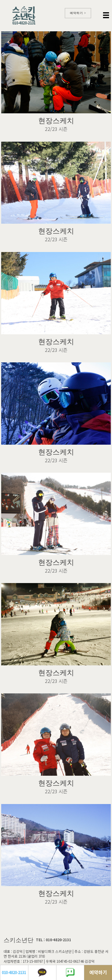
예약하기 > (78, 13)
